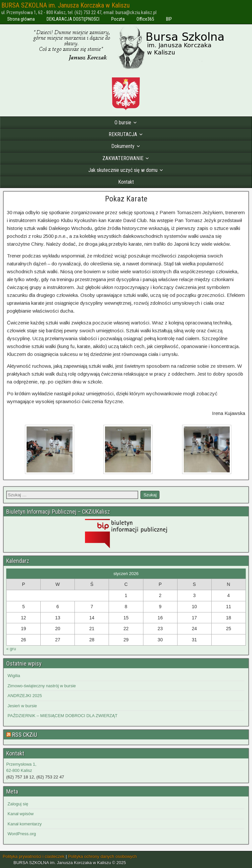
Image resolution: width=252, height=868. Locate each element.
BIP (169, 19)
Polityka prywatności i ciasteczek (34, 856)
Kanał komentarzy (25, 824)
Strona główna (21, 19)
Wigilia (14, 676)
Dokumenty (123, 146)
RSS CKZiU (25, 735)
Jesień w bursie (22, 706)
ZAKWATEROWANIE (123, 158)
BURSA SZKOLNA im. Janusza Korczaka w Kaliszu (65, 5)
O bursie (123, 123)
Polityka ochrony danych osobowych (102, 856)
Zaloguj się (18, 804)
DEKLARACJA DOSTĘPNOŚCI (73, 19)
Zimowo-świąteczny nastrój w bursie (42, 686)
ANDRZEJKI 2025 (25, 696)
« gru (11, 649)
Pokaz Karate (126, 199)
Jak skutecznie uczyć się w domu (123, 170)
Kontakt (126, 182)
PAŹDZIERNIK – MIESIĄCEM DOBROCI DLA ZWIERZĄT (63, 716)
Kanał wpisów (21, 814)
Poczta (118, 19)
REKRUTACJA (123, 134)
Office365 (145, 19)
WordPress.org (22, 834)
